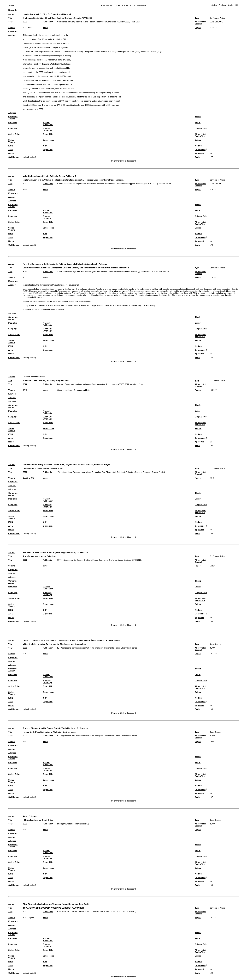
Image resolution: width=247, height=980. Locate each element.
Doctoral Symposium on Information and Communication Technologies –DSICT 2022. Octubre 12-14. (100, 384)
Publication (48, 22)
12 (114, 5)
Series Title (48, 134)
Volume (12, 28)
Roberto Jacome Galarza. (34, 377)
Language (13, 128)
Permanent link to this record (123, 161)
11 (111, 5)
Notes (11, 153)
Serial (197, 157)
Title (10, 18)
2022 (25, 22)
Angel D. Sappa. (30, 816)
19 (132, 5)
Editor (198, 122)
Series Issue (48, 140)
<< (108, 5)
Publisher (13, 122)
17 (127, 5)
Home (12, 5)
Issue (45, 28)
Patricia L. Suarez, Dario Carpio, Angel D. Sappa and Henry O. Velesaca (55, 552)
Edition (198, 140)
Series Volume (12, 141)
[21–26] (142, 5)
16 (124, 5)
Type (197, 18)
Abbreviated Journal (200, 23)
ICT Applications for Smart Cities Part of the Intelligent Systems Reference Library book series (97, 648)
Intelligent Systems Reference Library (73, 824)
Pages (198, 28)
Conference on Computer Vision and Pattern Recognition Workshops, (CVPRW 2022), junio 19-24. (99, 22)
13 (116, 5)
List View (213, 5)
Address (12, 113)
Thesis (198, 117)
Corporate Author (13, 118)
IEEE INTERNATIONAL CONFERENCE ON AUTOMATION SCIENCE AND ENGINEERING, (97, 912)
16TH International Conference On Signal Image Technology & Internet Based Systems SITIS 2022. (100, 560)
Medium (198, 146)
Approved (199, 153)
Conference (200, 150)
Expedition (48, 150)
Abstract (12, 35)
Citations (222, 5)
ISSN (11, 146)
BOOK (212, 648)
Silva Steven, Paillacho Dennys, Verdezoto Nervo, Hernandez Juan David (56, 904)
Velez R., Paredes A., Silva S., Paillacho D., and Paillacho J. (50, 176)
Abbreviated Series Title (200, 135)
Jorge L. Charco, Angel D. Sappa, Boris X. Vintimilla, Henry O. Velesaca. (56, 728)
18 (130, 5)
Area (11, 150)
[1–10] (104, 5)
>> (138, 5)
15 (122, 5)
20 (135, 5)
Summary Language (47, 129)
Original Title (201, 128)
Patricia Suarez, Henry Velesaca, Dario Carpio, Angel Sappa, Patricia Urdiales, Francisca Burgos (67, 465)
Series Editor (14, 134)
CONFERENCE (216, 22)
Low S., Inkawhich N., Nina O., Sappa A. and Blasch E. (48, 14)
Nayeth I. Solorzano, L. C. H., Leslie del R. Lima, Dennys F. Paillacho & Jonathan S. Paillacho (65, 264)
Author (12, 14)
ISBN (45, 146)
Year (10, 22)
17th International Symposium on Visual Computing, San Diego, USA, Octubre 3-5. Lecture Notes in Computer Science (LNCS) (111, 472)
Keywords (13, 31)
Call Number (14, 157)
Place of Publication (48, 124)
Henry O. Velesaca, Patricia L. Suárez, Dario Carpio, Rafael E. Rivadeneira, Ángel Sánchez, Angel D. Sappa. (72, 640)
